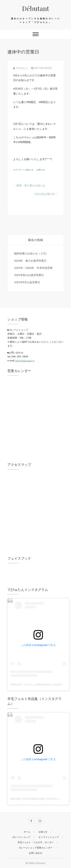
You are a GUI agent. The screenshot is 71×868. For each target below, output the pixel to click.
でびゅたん (21, 68)
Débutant (36, 8)
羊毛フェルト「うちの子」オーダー (36, 842)
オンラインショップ (49, 837)
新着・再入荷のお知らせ (29, 185)
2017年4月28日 (41, 68)
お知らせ (29, 170)
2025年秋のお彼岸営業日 (29, 275)
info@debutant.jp (25, 360)
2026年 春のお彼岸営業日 (30, 261)
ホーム (27, 832)
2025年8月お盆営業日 (27, 282)
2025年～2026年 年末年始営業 (33, 268)
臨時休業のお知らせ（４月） (31, 253)
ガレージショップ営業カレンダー (36, 848)
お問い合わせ (36, 853)
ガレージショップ (21, 837)
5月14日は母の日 (46, 194)
